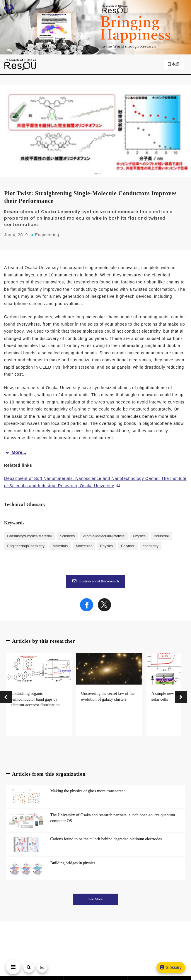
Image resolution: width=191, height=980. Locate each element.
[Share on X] (104, 610)
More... (15, 452)
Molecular (84, 546)
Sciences (67, 536)
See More (96, 899)
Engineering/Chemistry (26, 546)
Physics (139, 536)
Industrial (161, 536)
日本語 (174, 64)
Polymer (128, 546)
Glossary (170, 967)
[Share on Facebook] (87, 610)
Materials (60, 546)
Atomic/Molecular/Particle (104, 536)
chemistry (151, 546)
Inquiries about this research (95, 581)
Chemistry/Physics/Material (29, 536)
